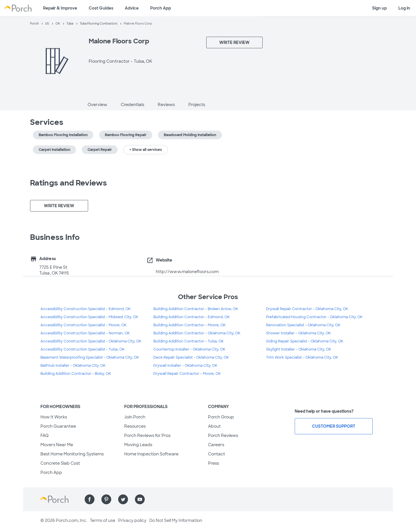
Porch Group (221, 417)
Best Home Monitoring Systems (72, 454)
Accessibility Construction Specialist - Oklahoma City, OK (91, 341)
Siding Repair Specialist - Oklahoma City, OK (305, 341)
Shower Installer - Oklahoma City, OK (298, 333)
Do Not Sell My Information (176, 520)
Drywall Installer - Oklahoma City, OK (185, 366)
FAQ (44, 435)
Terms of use (103, 520)
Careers (216, 445)
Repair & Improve (60, 8)
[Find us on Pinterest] (106, 499)
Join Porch (135, 417)
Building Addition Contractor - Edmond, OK (192, 317)
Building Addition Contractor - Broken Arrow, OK (196, 309)
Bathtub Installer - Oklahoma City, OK (73, 366)
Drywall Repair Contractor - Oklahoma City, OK (307, 309)
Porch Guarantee (58, 426)
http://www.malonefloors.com (187, 272)
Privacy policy (132, 520)
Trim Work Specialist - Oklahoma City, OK (302, 357)
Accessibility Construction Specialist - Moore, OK (83, 325)
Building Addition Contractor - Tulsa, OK (188, 341)
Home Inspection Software (151, 454)
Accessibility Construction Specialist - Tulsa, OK (82, 349)
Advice (132, 8)
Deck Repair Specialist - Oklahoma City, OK (191, 357)
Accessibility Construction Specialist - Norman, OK (85, 333)
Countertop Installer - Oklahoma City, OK (189, 349)
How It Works (54, 417)
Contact (217, 454)
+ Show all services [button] (146, 150)
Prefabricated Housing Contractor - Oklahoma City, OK (314, 317)
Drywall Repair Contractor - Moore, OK (187, 374)
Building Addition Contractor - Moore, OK (190, 325)
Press (213, 463)
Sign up (379, 8)
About (214, 426)
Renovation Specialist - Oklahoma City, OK (303, 325)
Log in (404, 8)
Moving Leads (138, 445)
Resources (135, 426)
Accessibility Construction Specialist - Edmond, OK (86, 309)
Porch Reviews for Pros (147, 435)
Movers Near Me (57, 445)
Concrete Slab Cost (60, 463)
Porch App (161, 8)
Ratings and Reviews (68, 183)
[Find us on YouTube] (140, 499)
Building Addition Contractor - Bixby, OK (76, 374)
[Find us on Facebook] (90, 499)
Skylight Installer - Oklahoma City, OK (299, 349)
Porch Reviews (223, 435)
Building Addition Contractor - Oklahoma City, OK (197, 333)
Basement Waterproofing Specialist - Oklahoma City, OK (90, 357)
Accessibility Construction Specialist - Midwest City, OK (89, 317)
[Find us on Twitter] (123, 499)
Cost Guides (101, 8)
